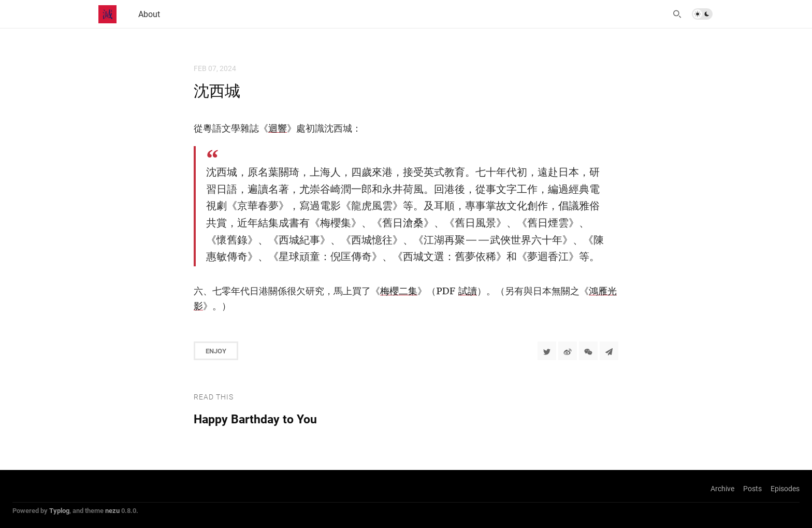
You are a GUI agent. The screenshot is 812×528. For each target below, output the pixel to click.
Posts (752, 488)
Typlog (59, 510)
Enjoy (216, 351)
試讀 (468, 291)
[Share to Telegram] (609, 351)
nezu (112, 510)
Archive (722, 488)
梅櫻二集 (399, 291)
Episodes (785, 488)
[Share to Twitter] (547, 351)
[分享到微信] (588, 351)
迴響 (278, 128)
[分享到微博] (568, 351)
